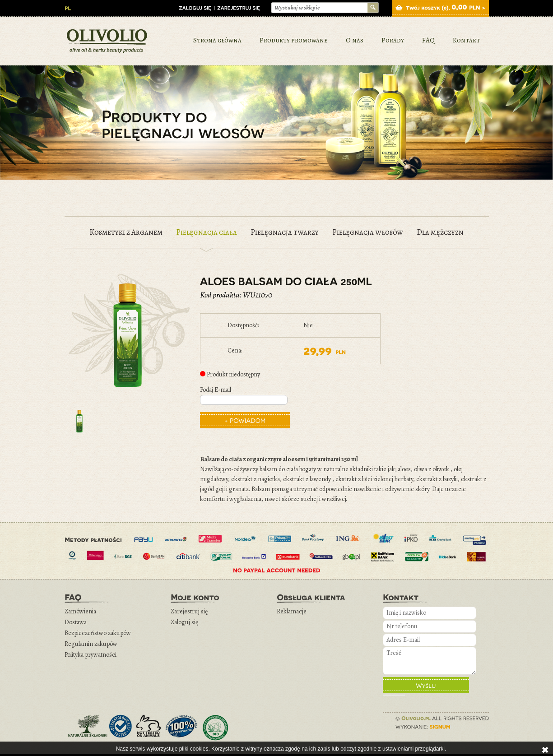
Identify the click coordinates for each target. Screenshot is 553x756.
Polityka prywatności (91, 655)
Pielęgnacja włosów (368, 232)
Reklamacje (292, 611)
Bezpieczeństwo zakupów (98, 633)
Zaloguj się (184, 622)
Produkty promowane (294, 40)
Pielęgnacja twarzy (285, 232)
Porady (393, 40)
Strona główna (217, 40)
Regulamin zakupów (91, 644)
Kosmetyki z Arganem (126, 232)
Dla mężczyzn (440, 232)
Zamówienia (80, 611)
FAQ (428, 40)
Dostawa (76, 622)
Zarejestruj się (189, 611)
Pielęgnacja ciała (207, 232)
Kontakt (466, 40)
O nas (355, 40)
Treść (430, 661)
